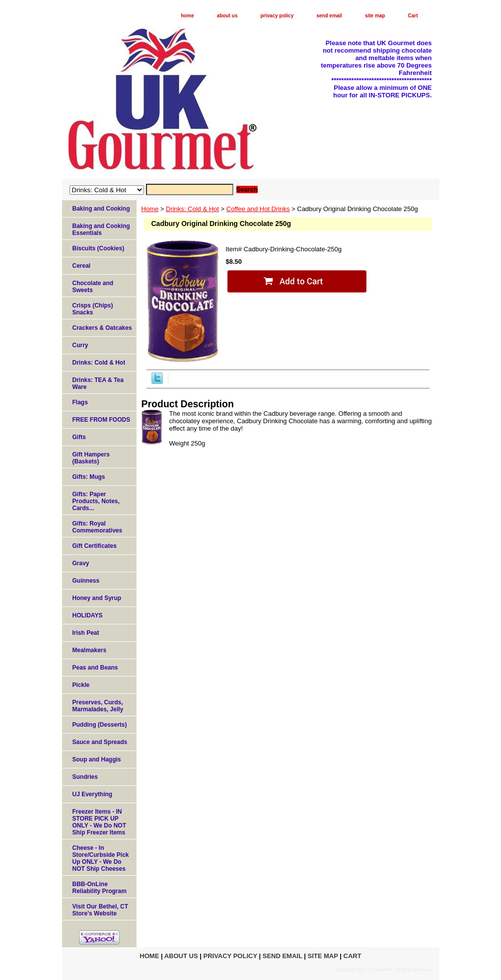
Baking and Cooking (101, 209)
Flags (80, 402)
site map (375, 16)
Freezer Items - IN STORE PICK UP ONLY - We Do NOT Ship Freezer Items (99, 822)
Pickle (81, 685)
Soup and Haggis (97, 759)
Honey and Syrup (97, 598)
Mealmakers (90, 650)
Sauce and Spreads (100, 742)
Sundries (85, 777)
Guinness (86, 581)
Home (150, 209)
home (187, 16)
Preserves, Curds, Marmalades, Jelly (98, 706)
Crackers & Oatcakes (102, 328)
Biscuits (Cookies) (99, 248)
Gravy (81, 563)
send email (329, 16)
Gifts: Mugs (89, 477)
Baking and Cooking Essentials (101, 229)
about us (227, 16)
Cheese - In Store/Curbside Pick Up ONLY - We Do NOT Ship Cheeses (101, 858)
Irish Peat (86, 633)
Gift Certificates (95, 546)
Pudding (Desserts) (100, 725)
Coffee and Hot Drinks (258, 209)
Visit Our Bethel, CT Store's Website (100, 910)
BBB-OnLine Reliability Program (100, 888)
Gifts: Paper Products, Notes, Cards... (96, 501)
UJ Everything (93, 794)
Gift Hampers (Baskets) (91, 458)
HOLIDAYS (88, 615)
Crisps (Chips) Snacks (93, 309)
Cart (413, 16)
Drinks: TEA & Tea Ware (98, 383)
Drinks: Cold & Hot (192, 209)
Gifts (79, 437)
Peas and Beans (95, 668)
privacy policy (277, 16)
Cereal (82, 266)
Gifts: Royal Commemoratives (98, 527)
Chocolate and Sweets (93, 287)
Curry (80, 345)
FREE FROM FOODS (102, 420)
